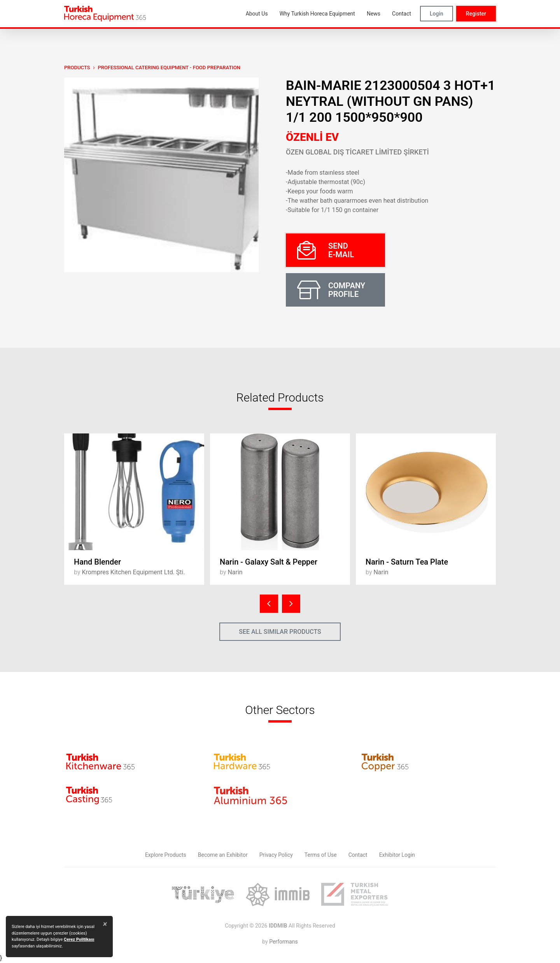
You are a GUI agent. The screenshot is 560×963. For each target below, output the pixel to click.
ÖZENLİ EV (312, 137)
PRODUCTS (77, 68)
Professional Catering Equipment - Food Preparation (169, 68)
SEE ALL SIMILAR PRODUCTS (280, 632)
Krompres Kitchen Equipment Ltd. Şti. (133, 572)
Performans (283, 942)
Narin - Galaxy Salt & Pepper (269, 562)
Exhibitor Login (397, 855)
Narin (235, 572)
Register (476, 14)
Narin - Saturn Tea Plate (407, 562)
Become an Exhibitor (223, 855)
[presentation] (269, 604)
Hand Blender (97, 562)
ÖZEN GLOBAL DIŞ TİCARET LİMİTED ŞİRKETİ (357, 152)
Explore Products (166, 855)
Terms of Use (321, 855)
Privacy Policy (276, 855)
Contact (358, 855)
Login (437, 14)
